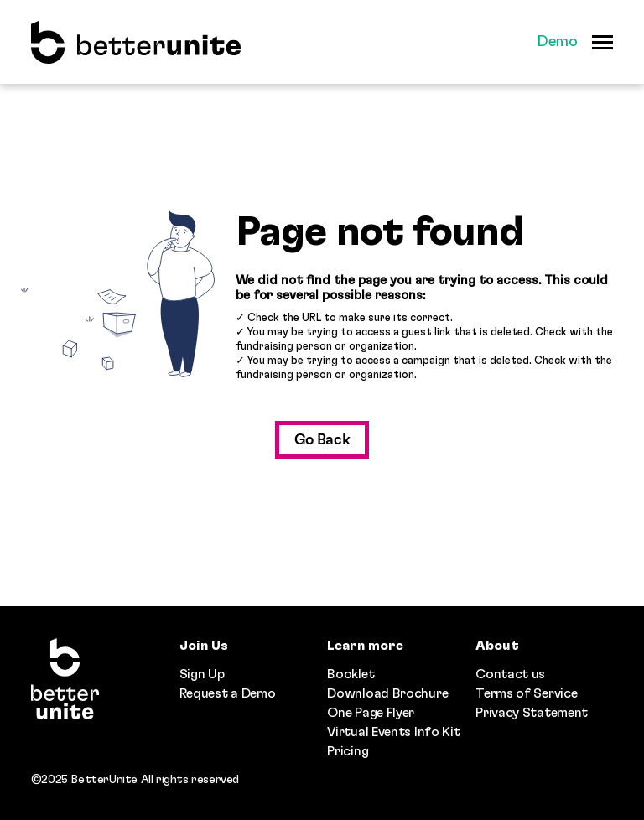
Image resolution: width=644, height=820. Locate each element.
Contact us (510, 674)
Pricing (348, 751)
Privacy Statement (532, 713)
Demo (557, 42)
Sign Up (202, 674)
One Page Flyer (371, 713)
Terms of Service (526, 693)
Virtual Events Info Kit (393, 732)
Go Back (322, 440)
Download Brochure (387, 693)
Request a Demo (228, 693)
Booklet (351, 674)
